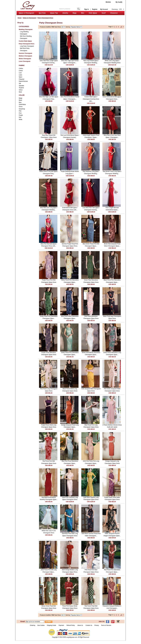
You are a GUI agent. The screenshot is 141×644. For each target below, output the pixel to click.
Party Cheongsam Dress (45, 18)
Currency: (117, 9)
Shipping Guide (51, 625)
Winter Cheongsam (25, 59)
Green (21, 107)
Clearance (114, 13)
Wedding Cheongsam (26, 29)
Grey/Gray (22, 109)
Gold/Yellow (22, 105)
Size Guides (41, 625)
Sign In (87, 9)
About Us (80, 625)
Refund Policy (71, 625)
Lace (20, 73)
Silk (20, 84)
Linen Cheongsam (25, 61)
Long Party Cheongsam (27, 46)
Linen (20, 75)
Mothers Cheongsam (25, 56)
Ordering (33, 625)
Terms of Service (106, 625)
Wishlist (108, 2)
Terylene (21, 88)
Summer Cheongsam (25, 53)
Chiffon (21, 68)
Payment (61, 625)
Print (20, 113)
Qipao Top (54, 13)
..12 (121, 27)
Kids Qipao (93, 13)
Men (83, 13)
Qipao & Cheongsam (27, 13)
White (21, 119)
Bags (75, 13)
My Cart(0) (119, 2)
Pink (20, 111)
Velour (21, 90)
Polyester (22, 79)
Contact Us (89, 625)
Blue (20, 102)
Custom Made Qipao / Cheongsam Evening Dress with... (91, 99)
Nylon (21, 77)
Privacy (97, 625)
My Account (104, 9)
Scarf (104, 13)
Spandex (21, 86)
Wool (20, 92)
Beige (21, 98)
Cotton (21, 71)
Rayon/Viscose (23, 81)
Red (20, 117)
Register (95, 9)
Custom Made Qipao (25, 41)
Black (20, 100)
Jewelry (65, 13)
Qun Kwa (42, 13)
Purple (21, 115)
